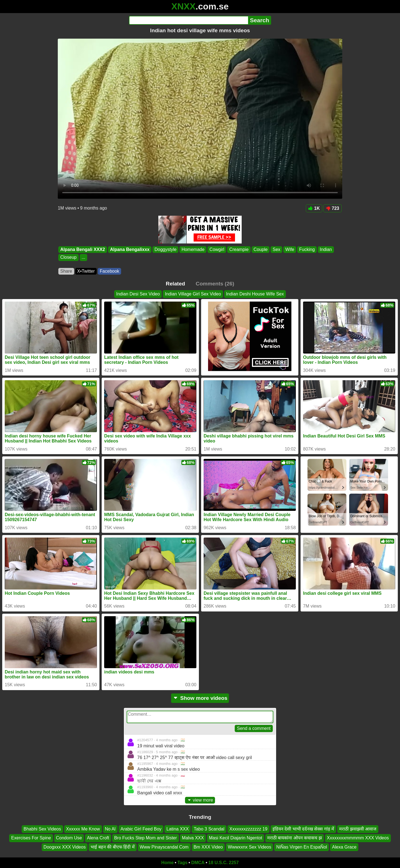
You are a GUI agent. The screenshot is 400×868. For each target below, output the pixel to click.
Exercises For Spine (31, 838)
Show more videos (200, 698)
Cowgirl (217, 249)
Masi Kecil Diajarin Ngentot (236, 838)
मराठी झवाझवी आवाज (358, 829)
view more (200, 800)
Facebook (109, 271)
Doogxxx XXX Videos (65, 847)
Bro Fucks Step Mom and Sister (146, 838)
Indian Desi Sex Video (138, 294)
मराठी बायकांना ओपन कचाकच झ (295, 838)
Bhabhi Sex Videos (42, 829)
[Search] (188, 20)
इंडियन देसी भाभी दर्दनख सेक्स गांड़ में (303, 829)
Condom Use (69, 838)
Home (167, 863)
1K (314, 208)
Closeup (68, 258)
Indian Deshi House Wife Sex (255, 294)
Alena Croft (98, 838)
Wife (290, 249)
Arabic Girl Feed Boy (141, 829)
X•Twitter (86, 271)
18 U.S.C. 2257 (223, 863)
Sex (276, 249)
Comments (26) (215, 284)
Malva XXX (193, 838)
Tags (182, 863)
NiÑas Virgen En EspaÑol (302, 847)
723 (332, 208)
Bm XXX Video (208, 847)
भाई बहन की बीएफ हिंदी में (112, 847)
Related (175, 284)
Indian (326, 249)
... (83, 258)
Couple (261, 249)
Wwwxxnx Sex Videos (249, 847)
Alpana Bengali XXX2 (83, 249)
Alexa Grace (344, 847)
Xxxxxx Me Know (83, 829)
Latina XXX (177, 829)
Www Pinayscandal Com (164, 847)
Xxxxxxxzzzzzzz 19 (248, 829)
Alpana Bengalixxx (130, 249)
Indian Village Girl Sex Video (193, 294)
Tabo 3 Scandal (209, 829)
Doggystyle (165, 249)
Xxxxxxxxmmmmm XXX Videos (358, 838)
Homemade (193, 249)
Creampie (239, 249)
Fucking (307, 249)
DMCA (198, 863)
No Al (110, 829)
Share (66, 271)
